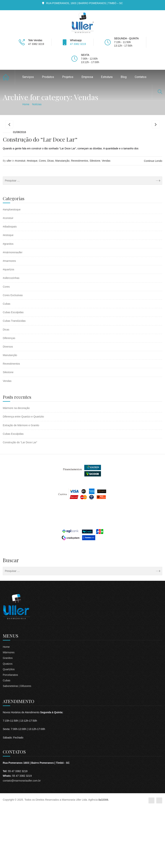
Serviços (28, 77)
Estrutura (107, 77)
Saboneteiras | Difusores (17, 747)
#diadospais (10, 287)
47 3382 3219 (78, 44)
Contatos (141, 77)
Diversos (8, 407)
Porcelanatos (10, 736)
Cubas (6, 365)
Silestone (95, 222)
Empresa (87, 77)
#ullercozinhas (11, 339)
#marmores (9, 322)
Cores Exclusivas (13, 356)
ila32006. (104, 861)
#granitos (8, 304)
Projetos (68, 77)
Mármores (9, 713)
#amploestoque (12, 270)
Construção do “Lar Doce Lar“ (40, 200)
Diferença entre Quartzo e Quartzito (23, 477)
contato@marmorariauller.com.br (22, 841)
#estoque (32, 222)
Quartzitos (9, 730)
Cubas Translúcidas (14, 382)
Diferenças (9, 399)
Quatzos (8, 724)
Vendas (106, 222)
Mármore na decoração (16, 469)
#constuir (20, 222)
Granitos (8, 719)
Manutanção (62, 222)
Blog (124, 77)
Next (156, 155)
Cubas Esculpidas (13, 373)
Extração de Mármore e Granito (21, 486)
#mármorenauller (13, 313)
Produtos (48, 77)
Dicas (51, 222)
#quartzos (8, 330)
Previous (9, 155)
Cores (42, 222)
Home (9, 77)
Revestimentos (80, 222)
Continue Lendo (153, 222)
